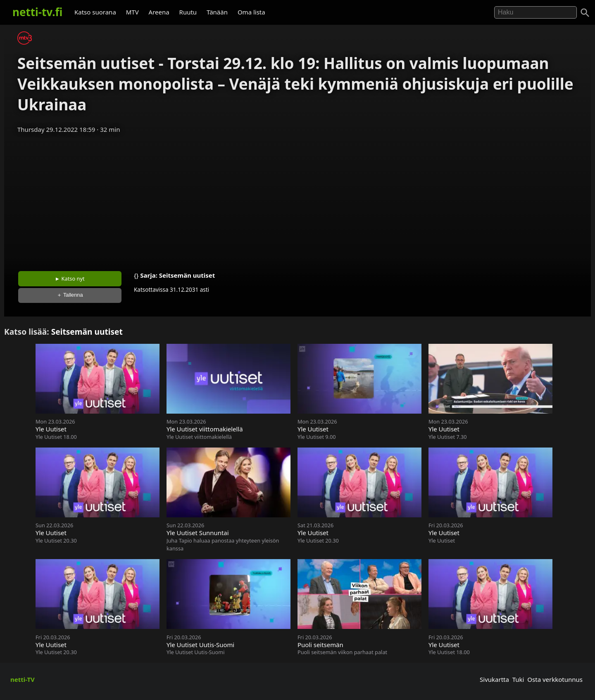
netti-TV (23, 679)
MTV (132, 12)
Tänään (217, 12)
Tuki (518, 679)
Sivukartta (494, 679)
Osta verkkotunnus (555, 679)
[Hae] (535, 12)
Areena (159, 12)
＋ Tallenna (70, 295)
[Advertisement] (297, 200)
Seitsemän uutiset (187, 275)
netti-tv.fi (37, 12)
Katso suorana (95, 12)
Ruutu (188, 12)
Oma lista (251, 12)
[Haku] (585, 13)
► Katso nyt (70, 279)
